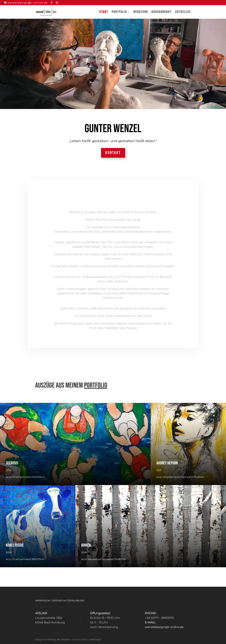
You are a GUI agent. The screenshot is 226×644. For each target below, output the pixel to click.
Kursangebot (162, 12)
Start (104, 12)
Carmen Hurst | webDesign (87, 639)
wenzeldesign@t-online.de (164, 627)
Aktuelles (183, 12)
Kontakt (113, 153)
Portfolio (119, 12)
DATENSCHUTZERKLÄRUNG (68, 601)
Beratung (141, 12)
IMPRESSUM (43, 601)
